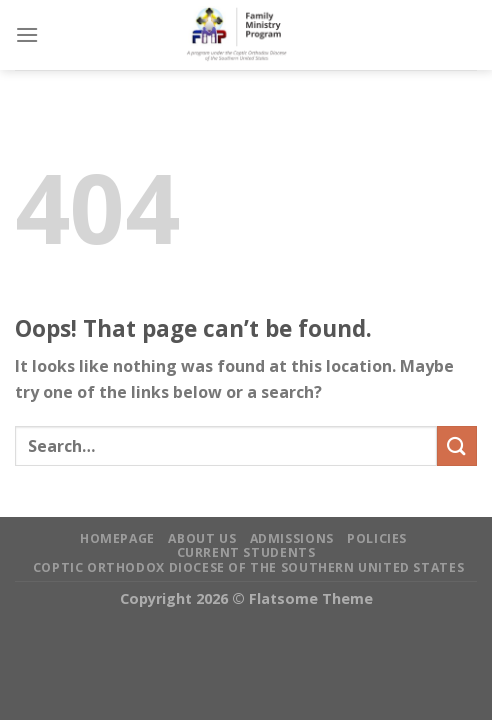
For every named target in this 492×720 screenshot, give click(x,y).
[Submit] (457, 445)
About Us (202, 538)
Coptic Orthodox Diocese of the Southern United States (248, 567)
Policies (377, 538)
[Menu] (27, 34)
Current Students (246, 552)
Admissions (292, 538)
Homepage (117, 538)
